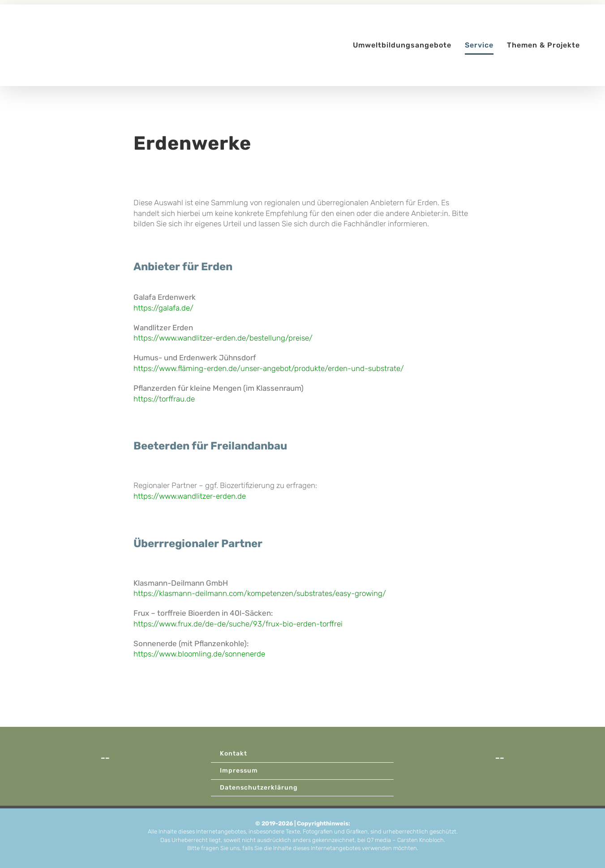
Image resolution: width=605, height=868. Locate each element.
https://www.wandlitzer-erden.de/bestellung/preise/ (223, 338)
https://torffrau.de (164, 399)
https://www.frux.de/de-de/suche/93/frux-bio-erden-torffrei (238, 624)
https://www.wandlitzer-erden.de (190, 496)
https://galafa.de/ (163, 308)
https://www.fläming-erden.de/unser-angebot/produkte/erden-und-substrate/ (269, 368)
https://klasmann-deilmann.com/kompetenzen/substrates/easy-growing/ (260, 593)
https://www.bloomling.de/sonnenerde (199, 654)
